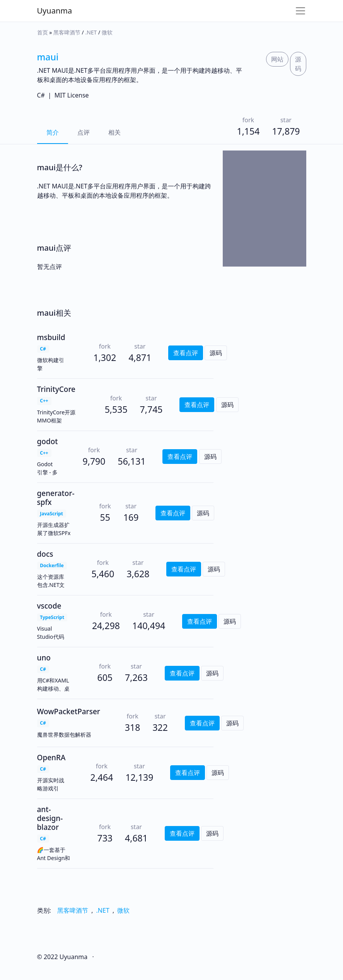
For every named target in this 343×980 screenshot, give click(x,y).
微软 (107, 32)
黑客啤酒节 (67, 32)
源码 (298, 64)
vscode (49, 606)
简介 (53, 132)
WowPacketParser (69, 711)
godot (48, 441)
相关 (114, 132)
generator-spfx (56, 498)
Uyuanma (55, 11)
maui (48, 57)
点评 (84, 132)
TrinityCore (56, 389)
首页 (43, 32)
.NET (91, 32)
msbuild (51, 337)
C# (41, 95)
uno (44, 658)
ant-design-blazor (50, 818)
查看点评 (186, 353)
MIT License (72, 95)
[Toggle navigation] (300, 11)
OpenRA (51, 758)
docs (45, 554)
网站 (277, 59)
